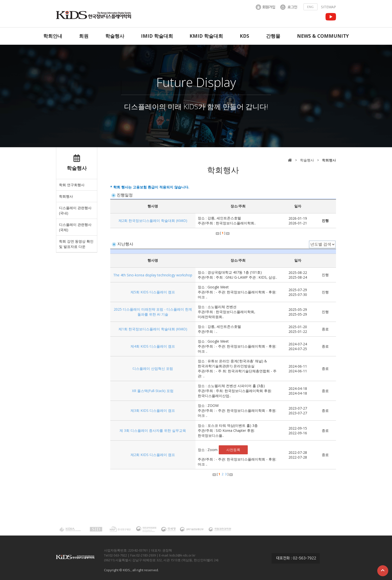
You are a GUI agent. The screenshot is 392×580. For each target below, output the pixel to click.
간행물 (273, 36)
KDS (244, 36)
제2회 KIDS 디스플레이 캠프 (153, 455)
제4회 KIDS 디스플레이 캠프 (153, 346)
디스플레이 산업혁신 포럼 (153, 368)
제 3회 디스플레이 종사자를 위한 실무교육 (153, 430)
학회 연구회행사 (72, 185)
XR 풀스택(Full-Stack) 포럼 (153, 391)
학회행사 (66, 196)
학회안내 (53, 36)
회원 (84, 36)
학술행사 (115, 36)
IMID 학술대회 (157, 36)
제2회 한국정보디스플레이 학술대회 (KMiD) (153, 221)
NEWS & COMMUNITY (323, 36)
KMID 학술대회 (206, 36)
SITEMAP (328, 7)
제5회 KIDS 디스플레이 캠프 (153, 292)
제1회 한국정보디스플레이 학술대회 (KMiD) (153, 329)
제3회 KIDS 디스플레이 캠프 (153, 410)
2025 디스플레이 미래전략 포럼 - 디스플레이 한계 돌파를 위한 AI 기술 (153, 312)
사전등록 (233, 450)
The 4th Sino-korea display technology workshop (153, 275)
